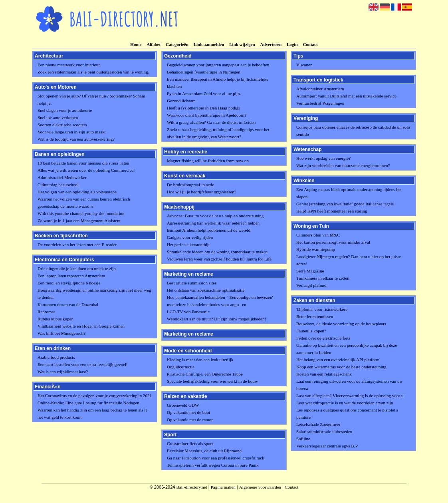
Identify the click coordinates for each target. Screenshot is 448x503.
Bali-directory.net (192, 487)
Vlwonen (304, 65)
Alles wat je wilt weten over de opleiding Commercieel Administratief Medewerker (86, 174)
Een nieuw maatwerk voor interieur (69, 65)
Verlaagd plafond (311, 285)
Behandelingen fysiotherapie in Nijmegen (204, 72)
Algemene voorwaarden (260, 487)
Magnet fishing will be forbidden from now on (208, 161)
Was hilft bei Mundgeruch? (61, 333)
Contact (310, 44)
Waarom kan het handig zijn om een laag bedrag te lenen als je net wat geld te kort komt (92, 414)
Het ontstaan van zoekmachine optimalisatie (206, 290)
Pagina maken (223, 487)
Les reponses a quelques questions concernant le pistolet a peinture (347, 414)
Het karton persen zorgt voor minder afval (333, 242)
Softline (303, 439)
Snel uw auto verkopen (58, 117)
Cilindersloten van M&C (318, 235)
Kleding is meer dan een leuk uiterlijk (200, 360)
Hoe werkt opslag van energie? (323, 158)
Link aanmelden (209, 44)
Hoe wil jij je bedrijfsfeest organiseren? (202, 192)
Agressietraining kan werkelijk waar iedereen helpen (213, 223)
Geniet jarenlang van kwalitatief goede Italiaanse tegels (345, 204)
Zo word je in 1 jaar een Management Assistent (79, 221)
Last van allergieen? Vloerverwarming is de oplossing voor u (350, 396)
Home (136, 44)
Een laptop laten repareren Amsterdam (71, 276)
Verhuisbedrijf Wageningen (320, 103)
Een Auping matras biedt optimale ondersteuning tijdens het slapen (349, 193)
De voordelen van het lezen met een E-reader (77, 245)
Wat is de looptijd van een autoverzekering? (76, 139)
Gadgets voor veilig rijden (190, 237)
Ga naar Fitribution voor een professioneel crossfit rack (215, 458)
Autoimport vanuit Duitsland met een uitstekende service (346, 96)
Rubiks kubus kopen (56, 319)
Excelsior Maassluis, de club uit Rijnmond (204, 451)
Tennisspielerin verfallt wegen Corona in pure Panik (213, 465)
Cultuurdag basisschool (58, 185)
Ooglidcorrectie (181, 367)
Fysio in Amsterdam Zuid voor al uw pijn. (204, 93)
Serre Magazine (310, 271)
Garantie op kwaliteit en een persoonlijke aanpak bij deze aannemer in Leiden (347, 349)
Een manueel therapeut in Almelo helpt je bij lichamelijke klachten (218, 83)
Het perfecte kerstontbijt (188, 245)
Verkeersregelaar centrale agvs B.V (327, 446)
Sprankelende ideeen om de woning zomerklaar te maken (217, 252)
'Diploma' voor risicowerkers (322, 309)
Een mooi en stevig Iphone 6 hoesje (69, 283)
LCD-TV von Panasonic (188, 312)
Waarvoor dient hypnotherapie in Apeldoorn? (207, 115)
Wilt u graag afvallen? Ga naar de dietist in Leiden (211, 122)
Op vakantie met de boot (188, 412)
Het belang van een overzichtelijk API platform (338, 360)
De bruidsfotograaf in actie (190, 185)
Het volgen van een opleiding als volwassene (77, 192)
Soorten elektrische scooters (62, 125)
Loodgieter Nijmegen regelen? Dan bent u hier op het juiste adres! (349, 260)
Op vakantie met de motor (190, 419)
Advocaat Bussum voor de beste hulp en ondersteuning (215, 216)
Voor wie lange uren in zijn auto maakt (72, 132)
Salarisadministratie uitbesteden (324, 431)
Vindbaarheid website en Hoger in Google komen (81, 326)
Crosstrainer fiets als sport (190, 443)
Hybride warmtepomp (316, 249)
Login (292, 44)
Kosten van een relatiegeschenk (324, 374)
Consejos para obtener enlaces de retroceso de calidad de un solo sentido (353, 131)
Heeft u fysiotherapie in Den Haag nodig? (204, 108)
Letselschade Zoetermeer (318, 424)
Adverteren (271, 44)
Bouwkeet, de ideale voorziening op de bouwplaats (341, 324)
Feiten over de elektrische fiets (323, 338)
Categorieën (177, 44)
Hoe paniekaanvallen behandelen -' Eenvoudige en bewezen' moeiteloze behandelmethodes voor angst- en (220, 301)
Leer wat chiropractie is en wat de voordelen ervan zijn (345, 403)
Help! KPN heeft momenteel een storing (332, 211)
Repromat (46, 312)
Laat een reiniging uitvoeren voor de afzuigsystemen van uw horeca (349, 385)
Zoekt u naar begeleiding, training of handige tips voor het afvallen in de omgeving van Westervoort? (218, 133)
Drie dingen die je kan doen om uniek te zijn (77, 268)
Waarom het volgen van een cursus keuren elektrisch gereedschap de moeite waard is (84, 203)
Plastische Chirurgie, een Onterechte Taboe (205, 374)
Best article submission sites (192, 283)
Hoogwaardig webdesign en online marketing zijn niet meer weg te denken (94, 294)
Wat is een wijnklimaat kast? (63, 372)
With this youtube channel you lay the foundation (81, 213)
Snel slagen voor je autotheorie (65, 110)
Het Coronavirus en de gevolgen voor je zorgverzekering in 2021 (95, 396)
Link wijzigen (242, 44)
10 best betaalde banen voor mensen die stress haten (83, 163)
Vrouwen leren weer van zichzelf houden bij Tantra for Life (219, 259)
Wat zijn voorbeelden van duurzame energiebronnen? (343, 165)
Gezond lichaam (181, 101)
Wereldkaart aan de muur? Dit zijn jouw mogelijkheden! (216, 319)
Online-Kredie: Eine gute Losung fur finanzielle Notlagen (88, 403)
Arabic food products (56, 357)
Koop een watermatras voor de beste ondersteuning (341, 367)
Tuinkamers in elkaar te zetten (323, 278)
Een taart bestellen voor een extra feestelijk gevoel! (83, 364)
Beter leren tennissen (315, 316)
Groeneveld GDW (183, 405)
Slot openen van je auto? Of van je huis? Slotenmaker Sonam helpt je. (91, 99)
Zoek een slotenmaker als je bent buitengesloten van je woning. (93, 72)
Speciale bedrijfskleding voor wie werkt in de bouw (212, 381)
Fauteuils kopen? (311, 331)
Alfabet (154, 44)
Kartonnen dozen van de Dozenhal (68, 304)
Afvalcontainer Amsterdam (320, 89)
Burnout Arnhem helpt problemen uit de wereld (209, 230)
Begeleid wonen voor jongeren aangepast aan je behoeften (218, 65)
